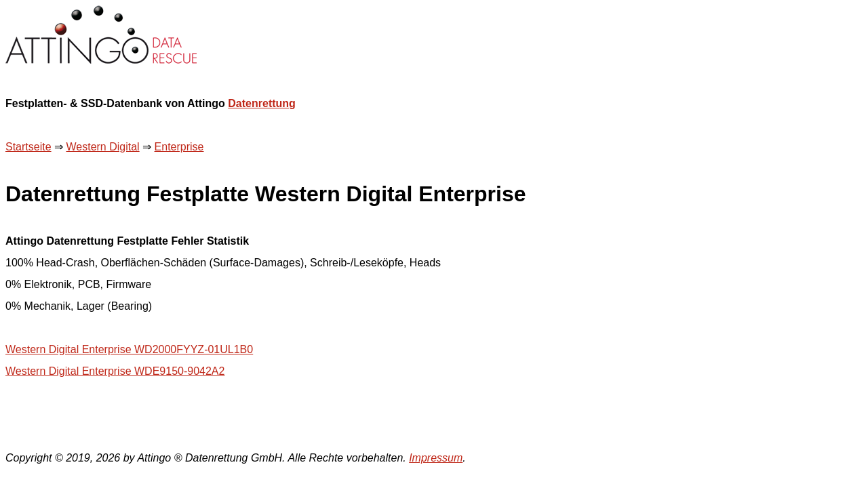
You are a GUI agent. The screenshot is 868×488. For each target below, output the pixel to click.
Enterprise (179, 147)
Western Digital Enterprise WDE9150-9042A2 (115, 371)
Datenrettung (262, 103)
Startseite (28, 147)
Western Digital (102, 147)
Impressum (436, 458)
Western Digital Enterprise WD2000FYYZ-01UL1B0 (129, 349)
